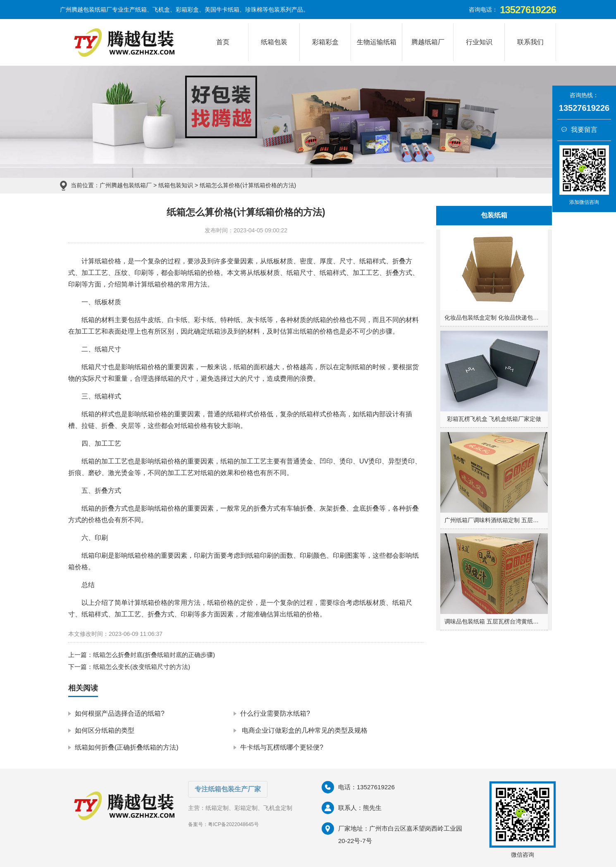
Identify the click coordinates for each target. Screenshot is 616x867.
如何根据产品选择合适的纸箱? (120, 713)
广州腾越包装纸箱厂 (126, 185)
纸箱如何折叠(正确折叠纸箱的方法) (127, 747)
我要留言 (579, 130)
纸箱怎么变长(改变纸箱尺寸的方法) (142, 667)
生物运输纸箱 (377, 42)
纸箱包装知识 (176, 185)
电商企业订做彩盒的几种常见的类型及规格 (304, 730)
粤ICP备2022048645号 (233, 824)
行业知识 (479, 42)
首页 (223, 42)
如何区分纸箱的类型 (105, 730)
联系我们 (530, 42)
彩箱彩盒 (325, 42)
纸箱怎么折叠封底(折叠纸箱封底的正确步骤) (154, 655)
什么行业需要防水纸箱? (275, 713)
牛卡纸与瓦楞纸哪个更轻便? (282, 747)
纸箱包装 (274, 42)
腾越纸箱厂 (428, 42)
